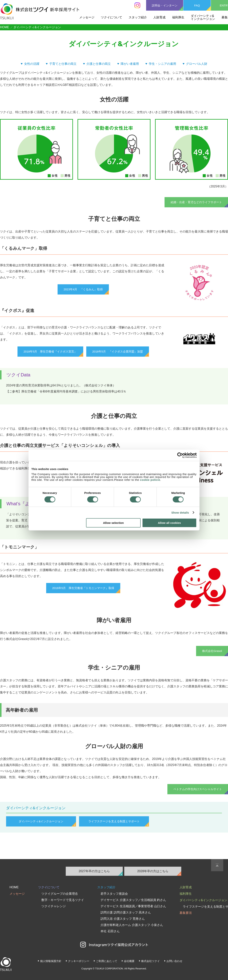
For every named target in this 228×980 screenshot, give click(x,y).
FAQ (197, 5)
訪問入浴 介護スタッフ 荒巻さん (123, 919)
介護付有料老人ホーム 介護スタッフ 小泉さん (132, 925)
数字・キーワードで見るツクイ (63, 900)
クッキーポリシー (79, 961)
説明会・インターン (165, 5)
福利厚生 (178, 17)
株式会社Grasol (212, 651)
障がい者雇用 (130, 64)
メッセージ (87, 17)
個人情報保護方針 (51, 961)
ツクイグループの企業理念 (60, 894)
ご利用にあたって (107, 961)
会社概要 (129, 961)
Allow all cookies (169, 523)
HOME (5, 27)
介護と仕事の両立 (99, 64)
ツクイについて (112, 17)
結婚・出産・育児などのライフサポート (196, 202)
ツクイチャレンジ (54, 906)
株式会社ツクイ (150, 961)
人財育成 (159, 17)
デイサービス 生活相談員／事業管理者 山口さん (133, 906)
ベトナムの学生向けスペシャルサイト (198, 789)
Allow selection (113, 523)
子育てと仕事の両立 (63, 64)
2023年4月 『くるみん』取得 (83, 289)
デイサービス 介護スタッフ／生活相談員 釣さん (133, 900)
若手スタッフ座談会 (114, 894)
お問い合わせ (174, 961)
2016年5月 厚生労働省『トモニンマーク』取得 (83, 588)
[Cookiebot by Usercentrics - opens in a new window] (180, 455)
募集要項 (186, 913)
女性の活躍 (32, 64)
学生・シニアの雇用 (162, 64)
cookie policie (150, 480)
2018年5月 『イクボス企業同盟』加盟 (118, 351)
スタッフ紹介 (138, 17)
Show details (180, 513)
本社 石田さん (110, 931)
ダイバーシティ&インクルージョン (203, 17)
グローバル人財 (197, 64)
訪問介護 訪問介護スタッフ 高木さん (126, 912)
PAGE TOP (217, 865)
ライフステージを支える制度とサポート (114, 821)
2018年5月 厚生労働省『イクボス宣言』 (50, 351)
